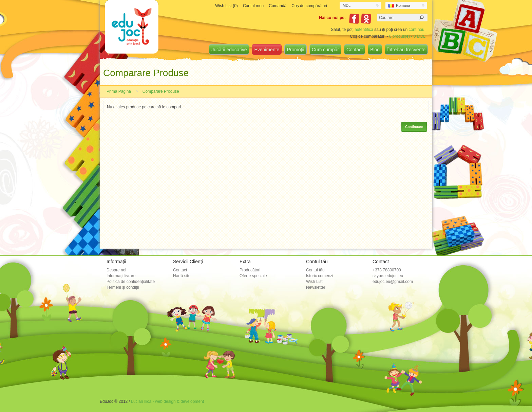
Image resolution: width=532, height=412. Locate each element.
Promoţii (295, 50)
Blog (375, 50)
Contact (355, 50)
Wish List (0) (226, 6)
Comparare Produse (161, 91)
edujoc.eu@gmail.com (393, 282)
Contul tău (315, 270)
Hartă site (182, 276)
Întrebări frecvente (406, 50)
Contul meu (253, 6)
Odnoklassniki (366, 19)
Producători (250, 270)
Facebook (354, 19)
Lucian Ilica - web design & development (167, 401)
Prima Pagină (119, 91)
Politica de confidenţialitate (131, 282)
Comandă (278, 6)
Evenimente (267, 50)
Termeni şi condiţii (123, 287)
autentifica (364, 30)
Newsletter (316, 287)
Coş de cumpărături (309, 6)
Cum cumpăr (325, 50)
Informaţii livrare (121, 276)
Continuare (414, 127)
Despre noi (116, 270)
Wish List (314, 282)
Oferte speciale (253, 276)
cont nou (417, 30)
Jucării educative (229, 50)
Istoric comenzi (320, 276)
